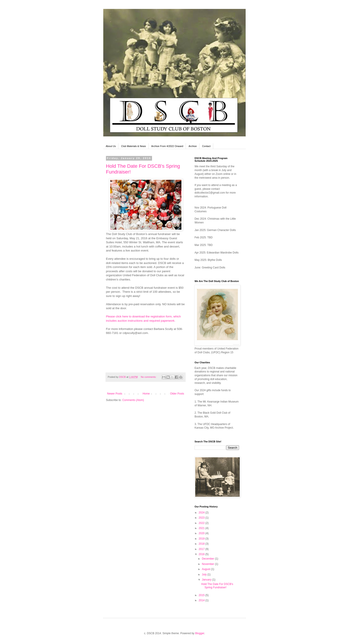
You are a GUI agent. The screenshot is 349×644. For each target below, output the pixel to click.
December (208, 559)
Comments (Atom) (133, 400)
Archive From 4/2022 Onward (167, 146)
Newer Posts (115, 394)
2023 (202, 518)
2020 (202, 533)
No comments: (149, 377)
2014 (202, 600)
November (208, 564)
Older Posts (177, 394)
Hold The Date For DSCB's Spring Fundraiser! (217, 586)
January (207, 580)
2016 (202, 554)
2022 (202, 523)
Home (146, 394)
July (205, 574)
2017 (202, 549)
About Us (111, 146)
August (206, 569)
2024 (202, 513)
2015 (202, 595)
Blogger (200, 633)
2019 (202, 539)
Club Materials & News (133, 146)
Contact (206, 146)
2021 (202, 528)
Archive (193, 146)
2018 (202, 544)
